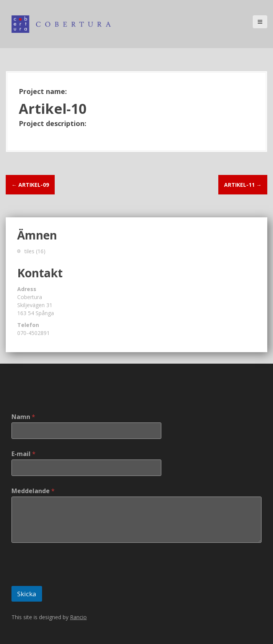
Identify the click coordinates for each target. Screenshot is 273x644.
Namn (23, 417)
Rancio (78, 617)
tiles (29, 251)
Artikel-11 (243, 185)
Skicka (27, 594)
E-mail (24, 454)
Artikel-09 (30, 185)
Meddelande (33, 491)
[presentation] (70, 581)
